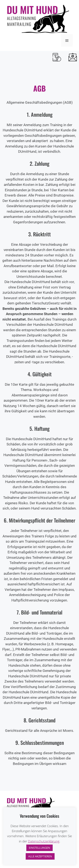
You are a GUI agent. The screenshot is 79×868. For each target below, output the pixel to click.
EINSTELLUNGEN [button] (39, 848)
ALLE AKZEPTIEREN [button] (40, 856)
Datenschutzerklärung (44, 841)
